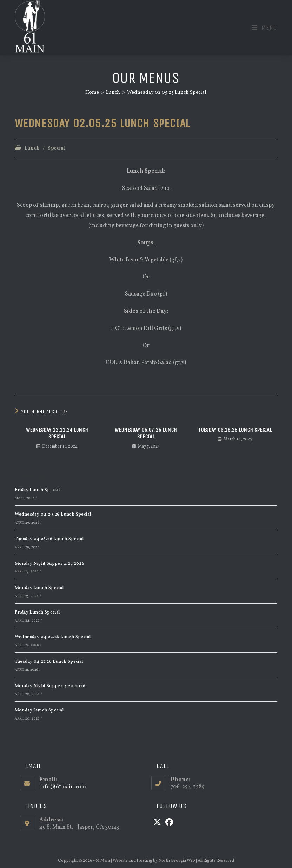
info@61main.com (63, 787)
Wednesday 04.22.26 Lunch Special (53, 637)
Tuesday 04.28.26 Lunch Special (49, 539)
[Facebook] (169, 823)
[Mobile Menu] (265, 28)
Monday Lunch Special (39, 588)
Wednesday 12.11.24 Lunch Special (57, 433)
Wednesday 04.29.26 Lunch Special (53, 515)
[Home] (92, 92)
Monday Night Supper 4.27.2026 (50, 564)
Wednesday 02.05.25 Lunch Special (167, 92)
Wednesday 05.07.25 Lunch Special (146, 433)
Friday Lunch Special (37, 490)
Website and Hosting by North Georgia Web (154, 861)
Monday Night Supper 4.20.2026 (50, 686)
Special (57, 148)
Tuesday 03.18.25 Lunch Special (235, 430)
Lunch (32, 148)
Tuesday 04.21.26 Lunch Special (49, 662)
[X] (157, 823)
